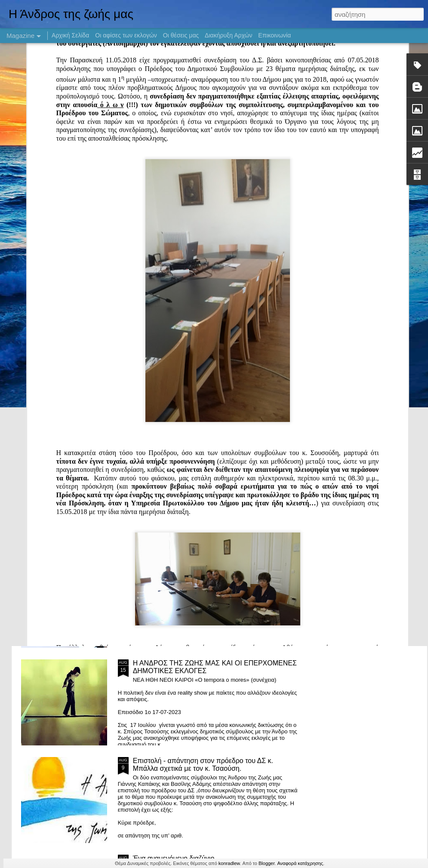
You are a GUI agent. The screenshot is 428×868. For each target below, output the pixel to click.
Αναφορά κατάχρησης (300, 863)
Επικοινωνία (274, 35)
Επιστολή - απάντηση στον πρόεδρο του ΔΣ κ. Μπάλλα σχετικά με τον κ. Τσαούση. (203, 765)
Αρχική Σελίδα (70, 35)
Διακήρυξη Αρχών (228, 35)
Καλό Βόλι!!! (151, 370)
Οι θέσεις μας (181, 35)
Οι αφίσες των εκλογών (126, 35)
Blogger (266, 863)
